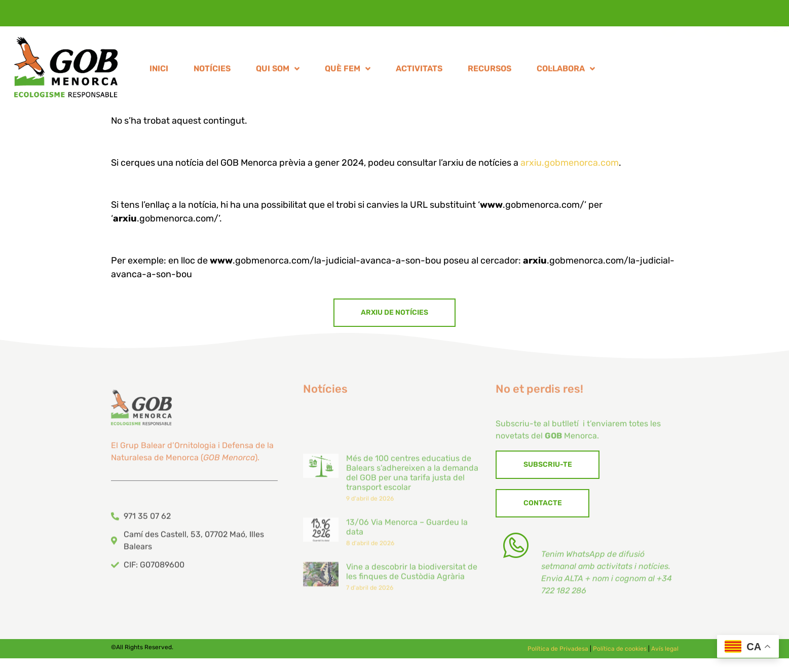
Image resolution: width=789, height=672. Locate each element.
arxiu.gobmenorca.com (570, 163)
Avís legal (665, 652)
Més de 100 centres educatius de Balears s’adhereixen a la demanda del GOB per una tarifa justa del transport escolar (412, 531)
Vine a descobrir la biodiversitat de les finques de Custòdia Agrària (412, 630)
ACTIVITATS (419, 71)
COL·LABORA (566, 71)
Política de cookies (620, 652)
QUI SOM (278, 71)
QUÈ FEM (348, 71)
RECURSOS (490, 71)
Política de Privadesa (558, 652)
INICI (159, 71)
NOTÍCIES (212, 71)
